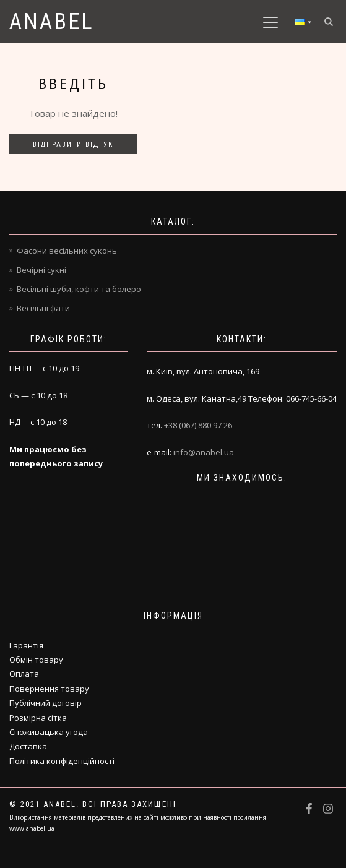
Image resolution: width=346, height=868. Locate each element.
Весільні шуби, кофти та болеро (79, 289)
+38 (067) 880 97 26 (198, 425)
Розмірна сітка (38, 718)
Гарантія (26, 645)
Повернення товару (49, 689)
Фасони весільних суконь (67, 251)
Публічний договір (45, 703)
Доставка (28, 746)
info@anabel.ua (204, 452)
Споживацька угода (49, 732)
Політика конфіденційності (62, 761)
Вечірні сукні (41, 270)
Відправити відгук (73, 144)
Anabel (52, 22)
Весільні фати (43, 308)
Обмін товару (36, 660)
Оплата (24, 674)
